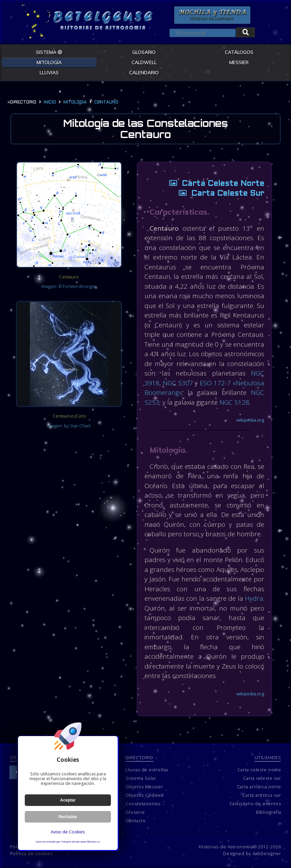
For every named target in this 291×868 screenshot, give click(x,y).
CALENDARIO (144, 73)
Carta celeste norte (259, 770)
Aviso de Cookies (68, 832)
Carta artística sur (262, 795)
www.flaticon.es (90, 842)
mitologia (75, 102)
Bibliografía (269, 812)
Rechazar (68, 817)
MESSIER (239, 62)
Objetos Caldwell (144, 795)
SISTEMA (49, 52)
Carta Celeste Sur (219, 194)
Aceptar (68, 800)
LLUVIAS (49, 73)
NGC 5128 (234, 402)
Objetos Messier (144, 787)
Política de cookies (31, 854)
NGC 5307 (178, 383)
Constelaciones (143, 804)
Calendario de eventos (255, 804)
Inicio (50, 102)
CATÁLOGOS (239, 52)
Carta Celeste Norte (214, 184)
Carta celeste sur (262, 778)
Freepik (66, 842)
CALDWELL (144, 62)
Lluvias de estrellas (147, 770)
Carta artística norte (259, 787)
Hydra (254, 598)
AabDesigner (267, 854)
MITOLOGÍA (49, 62)
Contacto (135, 821)
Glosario (135, 812)
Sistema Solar (141, 778)
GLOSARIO (144, 52)
